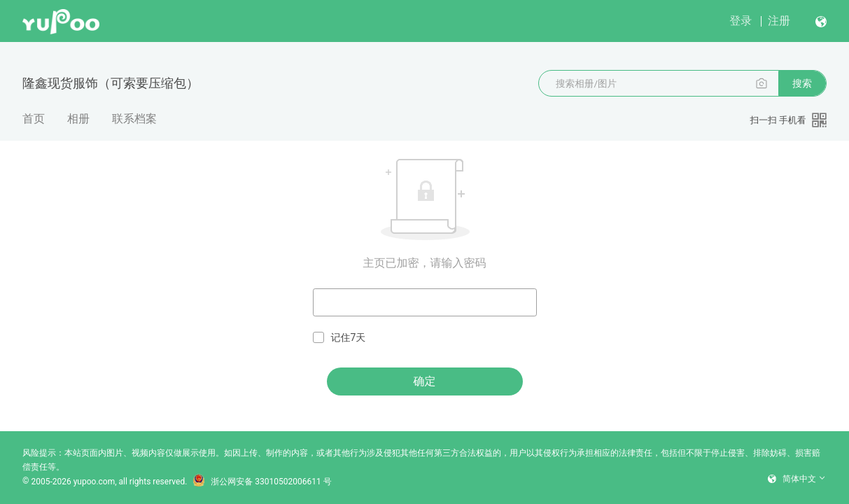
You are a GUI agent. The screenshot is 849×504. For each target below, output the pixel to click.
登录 (741, 21)
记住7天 (339, 338)
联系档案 (134, 119)
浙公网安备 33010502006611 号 (262, 482)
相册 (78, 119)
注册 (779, 21)
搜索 (802, 83)
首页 (34, 119)
